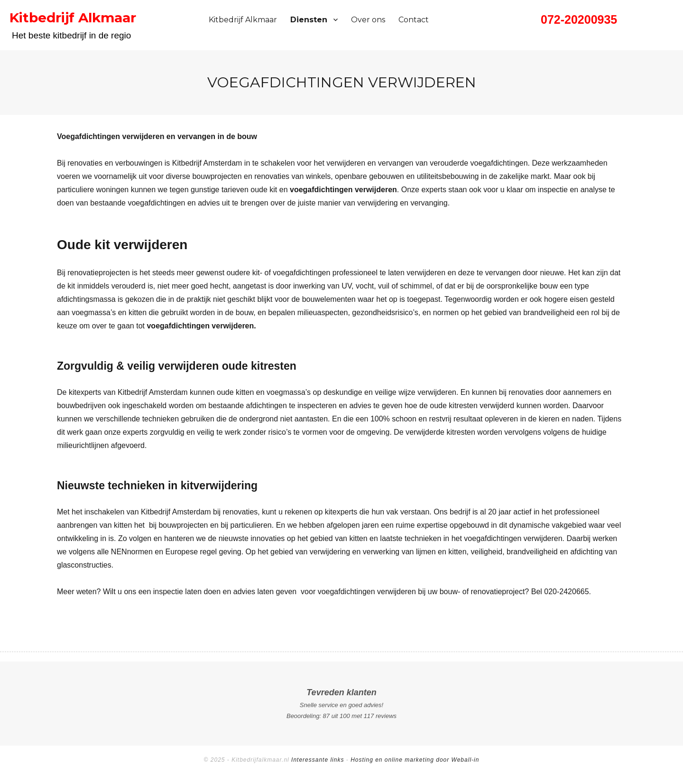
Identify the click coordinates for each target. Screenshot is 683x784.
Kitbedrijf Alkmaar (243, 20)
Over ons (368, 20)
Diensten (309, 20)
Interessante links (318, 760)
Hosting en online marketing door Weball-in (415, 760)
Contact (414, 20)
